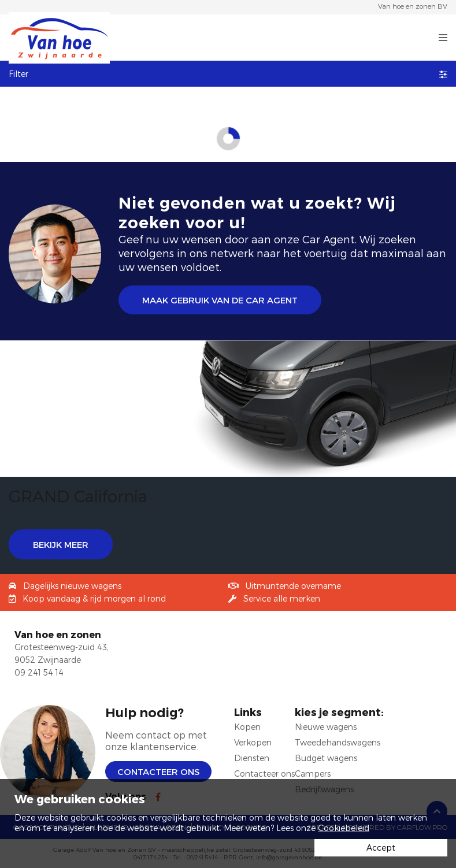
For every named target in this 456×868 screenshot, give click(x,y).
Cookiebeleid (344, 828)
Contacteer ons (158, 771)
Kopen (247, 727)
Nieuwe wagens (326, 727)
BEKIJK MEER (61, 544)
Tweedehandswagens (338, 742)
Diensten (252, 758)
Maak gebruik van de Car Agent (220, 300)
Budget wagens (326, 758)
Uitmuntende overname (293, 586)
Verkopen (253, 742)
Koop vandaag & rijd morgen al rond (94, 598)
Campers (313, 774)
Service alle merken (282, 598)
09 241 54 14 (39, 672)
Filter (228, 74)
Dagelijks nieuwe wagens (72, 586)
